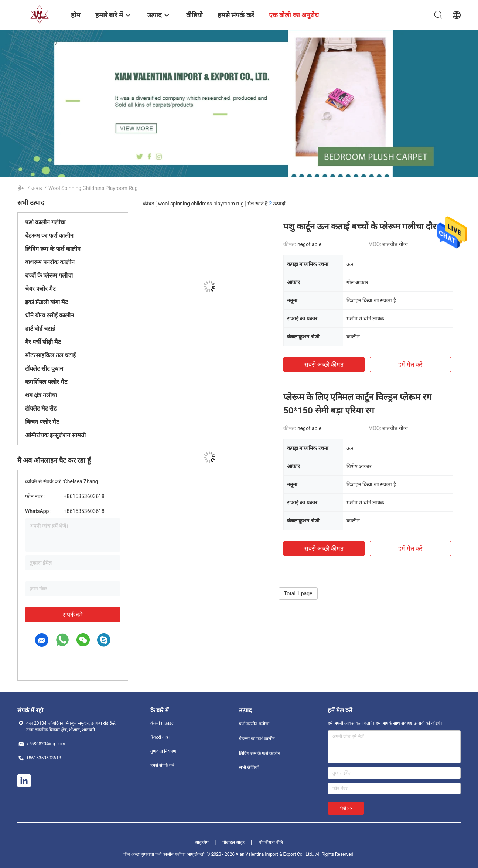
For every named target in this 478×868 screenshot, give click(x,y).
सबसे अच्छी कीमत (324, 365)
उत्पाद (37, 188)
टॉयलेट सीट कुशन (44, 369)
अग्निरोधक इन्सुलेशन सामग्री (55, 435)
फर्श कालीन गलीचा (45, 222)
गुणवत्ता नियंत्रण (163, 751)
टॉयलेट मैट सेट (41, 409)
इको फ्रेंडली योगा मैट (47, 302)
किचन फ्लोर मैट (42, 422)
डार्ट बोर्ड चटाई (40, 329)
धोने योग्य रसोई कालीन (49, 315)
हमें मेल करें (411, 365)
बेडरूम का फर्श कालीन (49, 236)
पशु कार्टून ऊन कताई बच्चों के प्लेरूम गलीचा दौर (360, 227)
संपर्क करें (73, 615)
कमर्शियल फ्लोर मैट (46, 382)
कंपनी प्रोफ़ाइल (162, 723)
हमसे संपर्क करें (162, 765)
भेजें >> (346, 809)
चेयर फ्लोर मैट (40, 289)
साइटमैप (202, 843)
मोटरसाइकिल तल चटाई (50, 355)
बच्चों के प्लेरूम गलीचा (49, 275)
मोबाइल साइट (233, 843)
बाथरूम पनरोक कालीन (50, 262)
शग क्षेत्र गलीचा (41, 395)
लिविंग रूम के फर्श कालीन (53, 249)
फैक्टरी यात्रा (160, 737)
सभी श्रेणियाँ (249, 767)
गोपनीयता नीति (271, 843)
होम (21, 188)
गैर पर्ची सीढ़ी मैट (43, 342)
